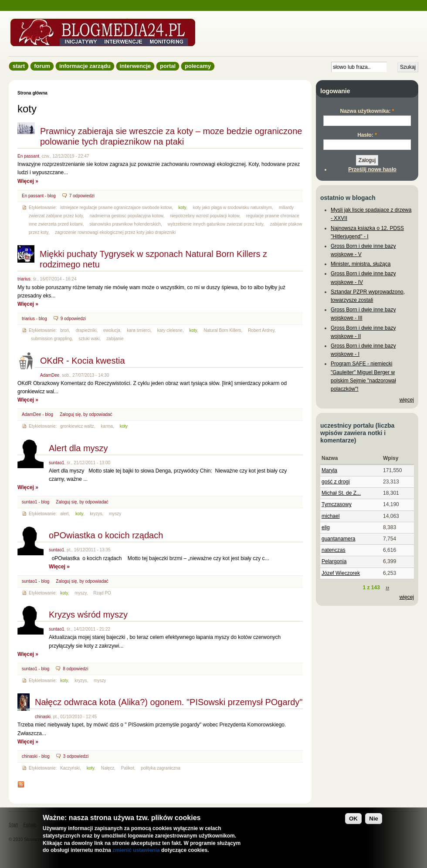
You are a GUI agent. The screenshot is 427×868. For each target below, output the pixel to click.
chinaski (43, 717)
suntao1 (57, 463)
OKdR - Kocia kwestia (83, 361)
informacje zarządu (85, 66)
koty (183, 208)
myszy (115, 514)
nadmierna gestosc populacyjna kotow (127, 216)
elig (326, 527)
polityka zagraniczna (160, 768)
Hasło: (367, 135)
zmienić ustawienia (136, 854)
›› (387, 588)
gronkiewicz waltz (77, 426)
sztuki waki (89, 339)
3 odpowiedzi (76, 756)
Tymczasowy (337, 504)
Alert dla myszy (78, 448)
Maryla (329, 470)
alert (64, 514)
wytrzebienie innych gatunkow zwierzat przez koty (216, 224)
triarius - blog (34, 319)
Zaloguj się (70, 414)
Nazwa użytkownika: (367, 111)
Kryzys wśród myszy (88, 615)
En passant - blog (39, 196)
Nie (374, 822)
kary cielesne (170, 330)
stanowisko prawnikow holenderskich (125, 224)
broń (64, 330)
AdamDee (50, 375)
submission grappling (51, 339)
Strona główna (32, 93)
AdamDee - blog (37, 414)
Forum (42, 66)
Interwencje (135, 66)
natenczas (334, 550)
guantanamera (338, 539)
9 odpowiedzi (73, 319)
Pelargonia (334, 561)
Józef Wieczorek (341, 573)
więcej (407, 400)
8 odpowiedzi (75, 669)
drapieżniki (86, 330)
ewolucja (112, 330)
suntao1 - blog (36, 502)
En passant (28, 156)
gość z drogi (336, 482)
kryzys (96, 514)
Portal (168, 66)
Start (19, 66)
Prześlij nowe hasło (372, 169)
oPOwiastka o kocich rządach (106, 535)
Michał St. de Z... (341, 493)
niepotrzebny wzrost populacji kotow (205, 216)
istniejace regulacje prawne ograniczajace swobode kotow (116, 208)
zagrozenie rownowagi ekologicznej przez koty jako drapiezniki (115, 232)
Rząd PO (102, 593)
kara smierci (139, 330)
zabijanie (115, 339)
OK (353, 822)
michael (330, 516)
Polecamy (198, 66)
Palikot (128, 768)
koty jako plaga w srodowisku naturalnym (232, 208)
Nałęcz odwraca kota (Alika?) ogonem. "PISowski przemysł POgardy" (169, 702)
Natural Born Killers (223, 330)
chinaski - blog (36, 756)
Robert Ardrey (261, 330)
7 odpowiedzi (82, 196)
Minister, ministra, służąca (361, 264)
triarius (24, 279)
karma (107, 426)
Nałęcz (108, 768)
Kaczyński (70, 768)
